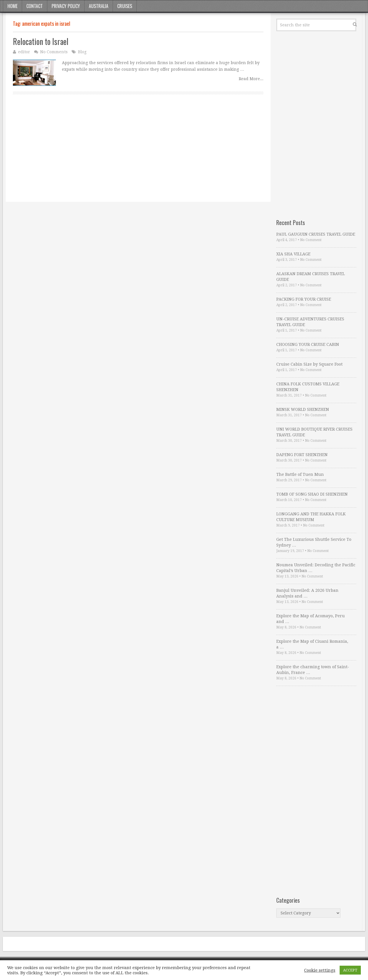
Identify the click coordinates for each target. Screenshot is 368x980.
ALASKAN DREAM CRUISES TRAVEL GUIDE (311, 277)
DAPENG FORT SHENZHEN (302, 455)
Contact (35, 6)
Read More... (251, 79)
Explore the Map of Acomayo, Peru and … (311, 619)
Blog (82, 52)
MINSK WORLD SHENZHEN (303, 409)
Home (12, 6)
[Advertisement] (138, 155)
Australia (99, 6)
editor (24, 52)
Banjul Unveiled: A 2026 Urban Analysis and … (307, 593)
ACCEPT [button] (350, 970)
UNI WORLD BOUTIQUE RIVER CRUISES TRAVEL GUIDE (314, 432)
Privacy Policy (66, 6)
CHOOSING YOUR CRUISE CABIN (308, 344)
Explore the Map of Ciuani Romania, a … (312, 644)
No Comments (54, 52)
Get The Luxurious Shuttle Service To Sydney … (314, 542)
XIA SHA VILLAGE (293, 254)
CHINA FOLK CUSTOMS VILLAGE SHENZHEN (308, 387)
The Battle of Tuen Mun (300, 474)
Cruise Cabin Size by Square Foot (309, 364)
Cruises (125, 6)
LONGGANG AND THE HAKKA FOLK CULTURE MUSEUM (311, 517)
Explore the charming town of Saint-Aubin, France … (313, 670)
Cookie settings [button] (320, 970)
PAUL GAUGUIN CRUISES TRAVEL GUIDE (316, 234)
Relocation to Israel (41, 41)
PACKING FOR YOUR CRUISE (304, 299)
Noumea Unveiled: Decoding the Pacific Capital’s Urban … (316, 568)
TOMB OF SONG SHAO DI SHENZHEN (312, 494)
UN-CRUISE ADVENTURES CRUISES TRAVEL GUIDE (310, 322)
